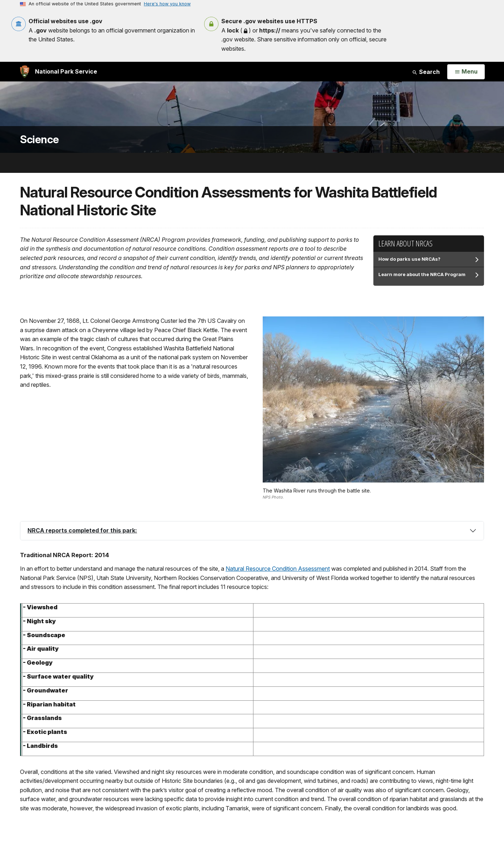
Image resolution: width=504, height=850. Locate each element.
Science (39, 139)
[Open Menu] (466, 72)
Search (426, 72)
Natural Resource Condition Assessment (278, 569)
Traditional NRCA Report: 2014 (65, 555)
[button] (252, 531)
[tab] (252, 531)
